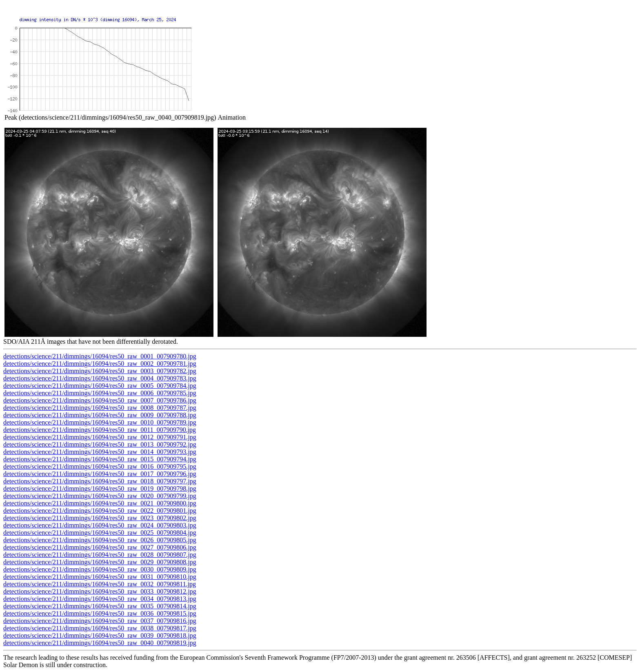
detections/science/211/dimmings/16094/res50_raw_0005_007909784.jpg (100, 386)
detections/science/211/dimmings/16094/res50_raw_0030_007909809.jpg (100, 569)
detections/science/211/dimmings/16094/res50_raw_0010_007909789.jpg (100, 422)
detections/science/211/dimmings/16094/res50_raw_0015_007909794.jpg (100, 459)
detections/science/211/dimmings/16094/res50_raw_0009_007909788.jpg (100, 415)
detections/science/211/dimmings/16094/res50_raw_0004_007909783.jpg (100, 378)
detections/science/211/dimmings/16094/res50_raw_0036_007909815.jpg (100, 613)
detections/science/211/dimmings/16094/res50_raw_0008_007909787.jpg (100, 408)
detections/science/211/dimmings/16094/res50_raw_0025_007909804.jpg (100, 533)
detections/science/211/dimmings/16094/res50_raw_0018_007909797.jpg (100, 481)
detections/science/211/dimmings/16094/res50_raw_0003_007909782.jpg (100, 371)
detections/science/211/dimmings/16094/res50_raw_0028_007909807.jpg (100, 555)
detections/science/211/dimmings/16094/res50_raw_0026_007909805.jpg (100, 540)
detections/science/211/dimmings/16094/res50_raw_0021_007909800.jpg (100, 503)
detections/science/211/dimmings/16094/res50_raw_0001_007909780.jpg (100, 356)
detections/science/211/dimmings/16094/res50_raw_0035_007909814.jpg (100, 606)
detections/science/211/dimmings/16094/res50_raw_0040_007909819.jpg (100, 643)
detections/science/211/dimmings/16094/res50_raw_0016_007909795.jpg (100, 466)
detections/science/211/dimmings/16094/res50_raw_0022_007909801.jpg (100, 511)
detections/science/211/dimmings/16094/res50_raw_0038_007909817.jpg (100, 628)
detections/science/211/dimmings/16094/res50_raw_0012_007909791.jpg (100, 437)
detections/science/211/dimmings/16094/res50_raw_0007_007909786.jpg (100, 400)
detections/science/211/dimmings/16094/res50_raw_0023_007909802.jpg (100, 518)
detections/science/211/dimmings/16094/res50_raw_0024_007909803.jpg (100, 525)
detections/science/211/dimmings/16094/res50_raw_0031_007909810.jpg (100, 577)
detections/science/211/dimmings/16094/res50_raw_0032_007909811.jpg (100, 584)
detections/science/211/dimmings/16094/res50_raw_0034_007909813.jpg (100, 599)
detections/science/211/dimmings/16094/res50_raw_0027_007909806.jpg (100, 547)
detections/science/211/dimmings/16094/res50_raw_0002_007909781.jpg (100, 364)
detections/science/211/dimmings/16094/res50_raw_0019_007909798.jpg (100, 488)
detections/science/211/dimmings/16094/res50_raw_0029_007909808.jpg (100, 562)
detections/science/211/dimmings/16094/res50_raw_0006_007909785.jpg (100, 393)
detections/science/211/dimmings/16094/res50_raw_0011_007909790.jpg (100, 430)
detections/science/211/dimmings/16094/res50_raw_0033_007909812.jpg (100, 591)
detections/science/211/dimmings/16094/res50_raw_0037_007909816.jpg (100, 621)
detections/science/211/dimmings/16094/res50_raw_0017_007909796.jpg (100, 474)
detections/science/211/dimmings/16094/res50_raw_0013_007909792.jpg (100, 444)
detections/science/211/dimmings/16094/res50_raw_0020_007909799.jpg (100, 496)
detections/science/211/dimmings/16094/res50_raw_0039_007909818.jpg (100, 635)
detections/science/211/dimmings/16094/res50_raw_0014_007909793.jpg (100, 452)
